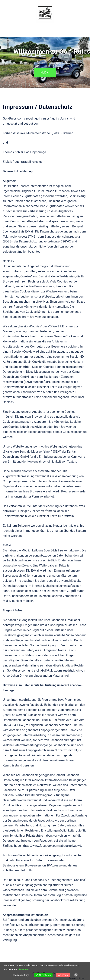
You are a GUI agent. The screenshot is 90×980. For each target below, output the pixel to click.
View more (23, 969)
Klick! (45, 73)
